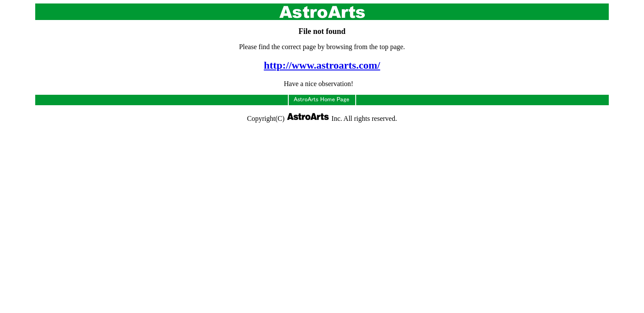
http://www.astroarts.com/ (322, 65)
